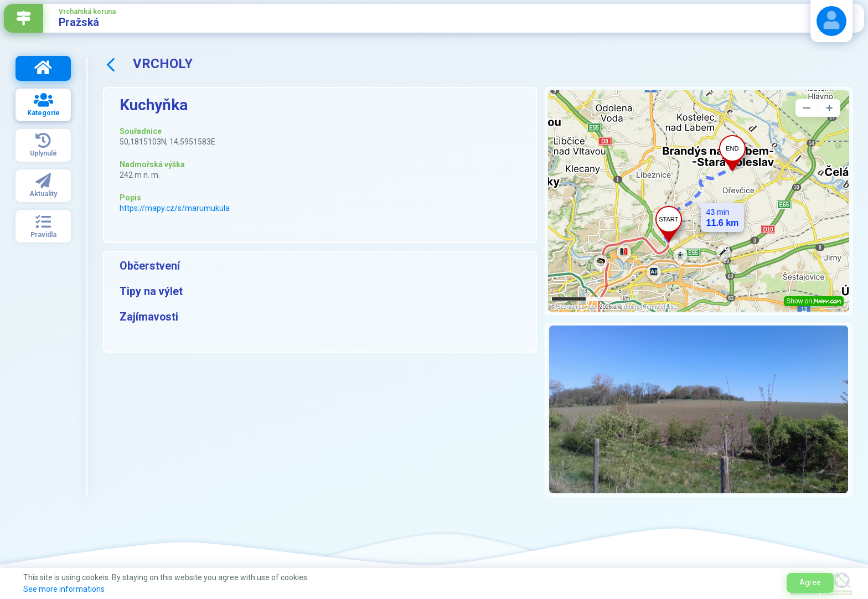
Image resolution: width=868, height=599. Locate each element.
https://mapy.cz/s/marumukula (175, 208)
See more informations (64, 589)
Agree (810, 582)
